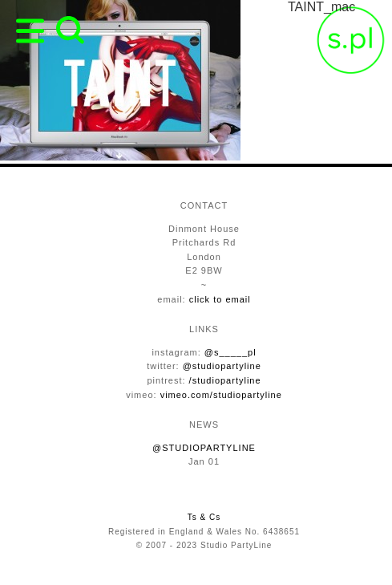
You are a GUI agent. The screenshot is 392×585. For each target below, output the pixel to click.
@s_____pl (230, 352)
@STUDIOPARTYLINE (204, 448)
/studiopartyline (225, 380)
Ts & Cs (204, 517)
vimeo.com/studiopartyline (221, 395)
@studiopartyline (222, 366)
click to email (220, 299)
